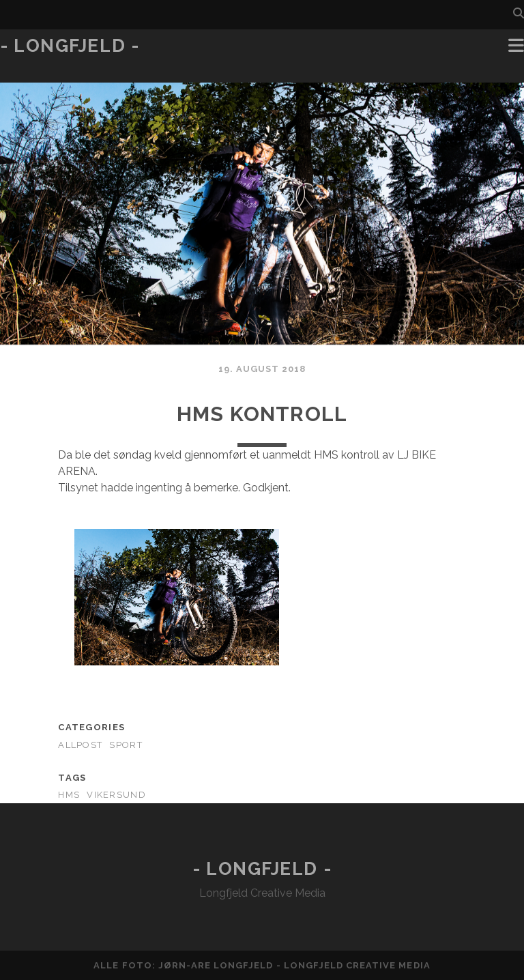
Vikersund (116, 795)
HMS (69, 795)
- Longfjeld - (70, 46)
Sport (126, 745)
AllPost (80, 745)
